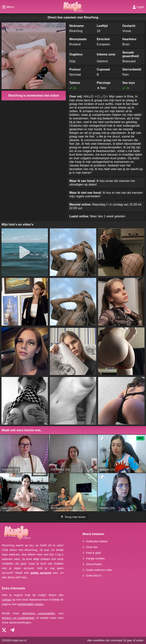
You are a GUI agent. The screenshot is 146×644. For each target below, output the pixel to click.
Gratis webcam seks (99, 570)
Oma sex (92, 547)
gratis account (41, 573)
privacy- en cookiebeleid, (18, 618)
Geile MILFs (94, 576)
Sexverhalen (94, 564)
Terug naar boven (73, 517)
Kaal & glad (93, 553)
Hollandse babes (97, 541)
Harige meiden (95, 558)
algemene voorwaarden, (39, 613)
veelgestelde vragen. (31, 604)
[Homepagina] (73, 7)
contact (7, 600)
